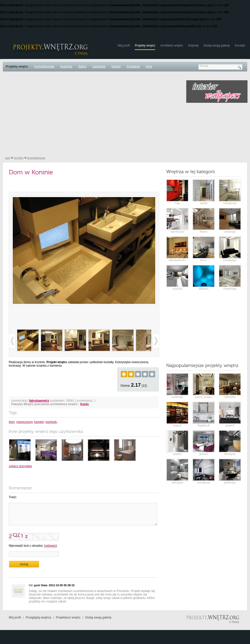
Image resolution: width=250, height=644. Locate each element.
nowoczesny (24, 422)
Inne (149, 66)
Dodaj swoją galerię (217, 46)
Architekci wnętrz (172, 46)
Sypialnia (133, 66)
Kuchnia (66, 66)
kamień (39, 422)
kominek (51, 422)
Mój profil (124, 46)
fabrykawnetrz (39, 401)
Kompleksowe (44, 66)
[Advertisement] (88, 115)
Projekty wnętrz (145, 46)
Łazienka (99, 66)
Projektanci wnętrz (68, 617)
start (8, 158)
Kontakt (240, 46)
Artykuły (193, 46)
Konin (84, 404)
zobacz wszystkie (20, 466)
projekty (19, 158)
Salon (82, 66)
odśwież (50, 546)
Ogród (116, 66)
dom (12, 422)
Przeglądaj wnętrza (38, 617)
